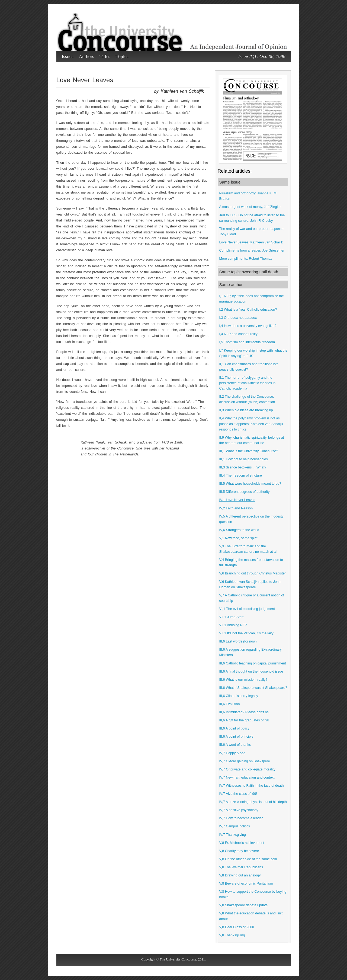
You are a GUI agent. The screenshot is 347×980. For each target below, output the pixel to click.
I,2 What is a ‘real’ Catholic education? (248, 310)
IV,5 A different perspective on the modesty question (251, 519)
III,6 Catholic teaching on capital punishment (253, 663)
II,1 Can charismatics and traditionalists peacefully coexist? (249, 367)
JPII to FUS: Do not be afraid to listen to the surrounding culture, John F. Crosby (252, 218)
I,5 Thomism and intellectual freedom (247, 342)
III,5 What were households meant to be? (250, 484)
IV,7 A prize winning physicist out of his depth (253, 802)
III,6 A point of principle (236, 737)
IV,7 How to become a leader (241, 818)
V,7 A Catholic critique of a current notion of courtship (252, 598)
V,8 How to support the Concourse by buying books (253, 894)
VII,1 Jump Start (232, 617)
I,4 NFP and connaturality (238, 334)
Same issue (230, 182)
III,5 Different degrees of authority (245, 492)
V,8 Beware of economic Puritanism (246, 883)
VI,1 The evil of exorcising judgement (247, 609)
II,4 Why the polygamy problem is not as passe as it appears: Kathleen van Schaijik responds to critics (251, 424)
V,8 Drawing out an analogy (240, 875)
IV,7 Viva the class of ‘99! (238, 794)
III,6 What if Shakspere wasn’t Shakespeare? (253, 688)
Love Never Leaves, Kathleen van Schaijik (251, 242)
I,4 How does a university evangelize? (248, 326)
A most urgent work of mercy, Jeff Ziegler (250, 207)
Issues (68, 56)
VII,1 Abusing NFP (233, 625)
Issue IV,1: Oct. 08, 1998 (262, 56)
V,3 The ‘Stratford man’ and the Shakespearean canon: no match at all (248, 549)
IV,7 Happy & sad (232, 753)
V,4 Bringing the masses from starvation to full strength (251, 563)
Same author (231, 285)
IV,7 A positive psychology (239, 810)
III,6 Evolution (230, 704)
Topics (122, 56)
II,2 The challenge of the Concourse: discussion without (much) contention (247, 399)
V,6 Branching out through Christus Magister (253, 573)
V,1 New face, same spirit (238, 538)
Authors (87, 56)
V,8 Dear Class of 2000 (237, 927)
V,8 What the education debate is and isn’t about (251, 916)
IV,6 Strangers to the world (239, 530)
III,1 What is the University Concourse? (249, 451)
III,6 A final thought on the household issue (251, 671)
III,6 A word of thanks (235, 745)
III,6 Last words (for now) (238, 641)
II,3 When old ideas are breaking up (246, 410)
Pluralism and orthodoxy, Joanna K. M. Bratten (248, 196)
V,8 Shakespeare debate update (244, 905)
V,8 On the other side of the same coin (248, 859)
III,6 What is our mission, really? (243, 680)
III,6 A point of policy (234, 728)
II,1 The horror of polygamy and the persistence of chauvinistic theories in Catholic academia (248, 383)
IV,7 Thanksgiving (233, 835)
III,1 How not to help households (244, 459)
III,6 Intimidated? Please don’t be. (245, 712)
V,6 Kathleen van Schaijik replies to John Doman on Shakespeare (250, 584)
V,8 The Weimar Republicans (241, 867)
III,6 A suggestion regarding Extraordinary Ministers (250, 652)
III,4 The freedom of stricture (241, 475)
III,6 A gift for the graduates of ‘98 (244, 720)
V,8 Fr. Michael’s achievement (242, 843)
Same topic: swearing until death (249, 272)
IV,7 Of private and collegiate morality (247, 769)
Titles (105, 56)
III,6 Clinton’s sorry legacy (239, 696)
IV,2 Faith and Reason (236, 508)
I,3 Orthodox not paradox (238, 318)
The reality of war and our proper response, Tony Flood (252, 232)
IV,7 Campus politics (235, 826)
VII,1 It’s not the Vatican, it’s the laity (246, 633)
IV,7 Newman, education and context (247, 777)
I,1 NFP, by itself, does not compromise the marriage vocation (252, 299)
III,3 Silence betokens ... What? (243, 467)
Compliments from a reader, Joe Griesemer (252, 250)
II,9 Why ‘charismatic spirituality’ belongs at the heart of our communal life (252, 440)
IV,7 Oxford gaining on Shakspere (245, 761)
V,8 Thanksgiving (232, 935)
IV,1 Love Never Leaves (237, 500)
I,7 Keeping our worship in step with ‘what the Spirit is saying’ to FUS (253, 353)
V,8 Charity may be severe (239, 851)
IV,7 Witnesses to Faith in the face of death (252, 786)
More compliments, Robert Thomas (246, 259)
